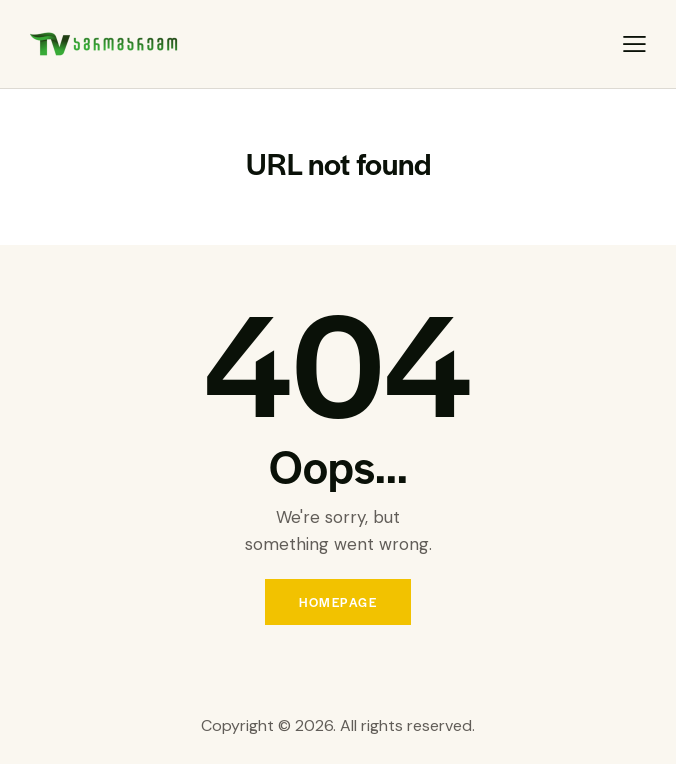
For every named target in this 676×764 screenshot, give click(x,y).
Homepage (338, 602)
